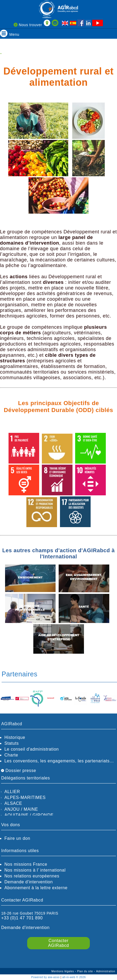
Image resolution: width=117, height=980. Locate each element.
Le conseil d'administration (31, 749)
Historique (15, 737)
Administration (106, 971)
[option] (7, 699)
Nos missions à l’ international (35, 870)
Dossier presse (19, 771)
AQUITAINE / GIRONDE (29, 815)
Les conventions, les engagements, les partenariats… (59, 761)
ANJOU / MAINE (21, 809)
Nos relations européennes (32, 876)
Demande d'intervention (29, 882)
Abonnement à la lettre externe (36, 888)
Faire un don (17, 838)
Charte (11, 755)
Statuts (11, 743)
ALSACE (13, 803)
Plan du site (85, 971)
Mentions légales (63, 971)
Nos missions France (26, 864)
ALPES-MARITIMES (25, 797)
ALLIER (12, 792)
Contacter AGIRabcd (58, 943)
